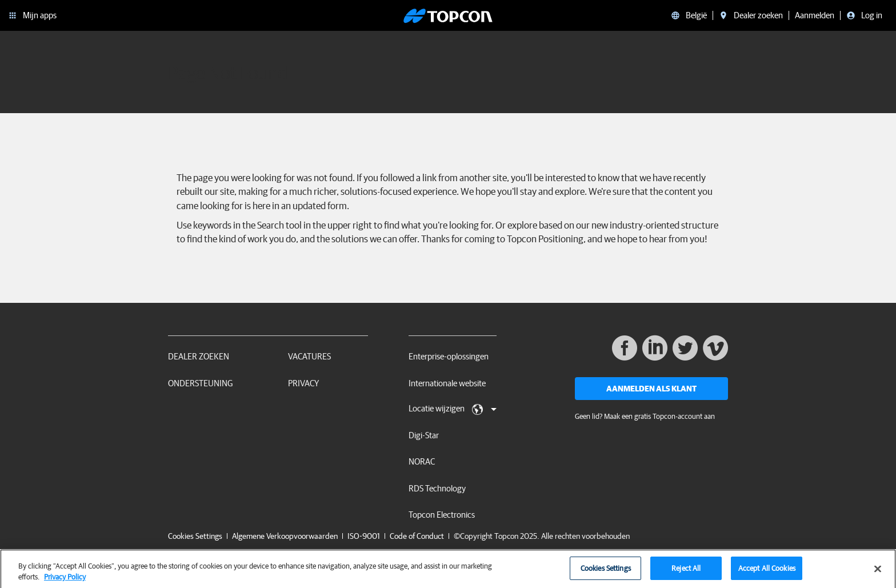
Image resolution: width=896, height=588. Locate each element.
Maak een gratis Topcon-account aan (659, 416)
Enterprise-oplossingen (449, 356)
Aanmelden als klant (651, 389)
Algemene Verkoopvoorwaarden (285, 536)
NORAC (422, 461)
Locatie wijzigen (453, 409)
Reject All (686, 572)
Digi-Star (424, 435)
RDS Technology (437, 488)
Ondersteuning (201, 383)
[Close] (878, 573)
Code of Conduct (417, 536)
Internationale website (447, 383)
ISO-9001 (364, 536)
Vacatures (309, 356)
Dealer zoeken (199, 356)
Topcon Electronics (442, 515)
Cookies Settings (195, 536)
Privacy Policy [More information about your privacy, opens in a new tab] (65, 581)
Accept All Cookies (767, 572)
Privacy (303, 383)
